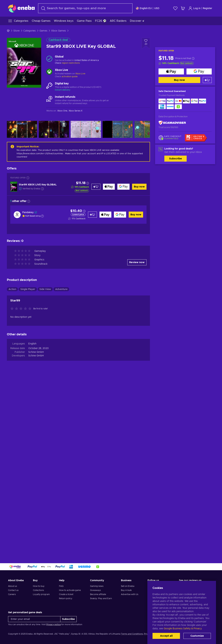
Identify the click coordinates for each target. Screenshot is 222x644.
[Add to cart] (207, 80)
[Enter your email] (34, 619)
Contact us (13, 590)
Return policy (66, 598)
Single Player (28, 289)
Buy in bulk (126, 590)
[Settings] (148, 8)
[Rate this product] (22, 309)
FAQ (61, 586)
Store (16, 31)
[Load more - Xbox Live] (49, 72)
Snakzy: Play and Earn (101, 598)
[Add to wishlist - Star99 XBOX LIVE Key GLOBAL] (146, 43)
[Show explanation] (42, 216)
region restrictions (71, 63)
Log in (194, 8)
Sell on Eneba (128, 586)
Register (208, 8)
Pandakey (28, 212)
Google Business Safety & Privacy (183, 629)
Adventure (61, 289)
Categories (30, 31)
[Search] (85, 8)
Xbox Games (59, 31)
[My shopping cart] (183, 8)
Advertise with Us (130, 594)
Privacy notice (54, 624)
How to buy (39, 586)
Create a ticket (66, 594)
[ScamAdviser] (172, 123)
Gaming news (97, 586)
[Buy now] (171, 71)
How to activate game (70, 590)
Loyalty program (41, 594)
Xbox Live (80, 74)
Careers (12, 594)
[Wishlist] (175, 8)
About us (13, 586)
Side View (45, 289)
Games (43, 31)
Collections (38, 590)
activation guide (70, 77)
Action (12, 289)
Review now (137, 262)
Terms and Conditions (132, 634)
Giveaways (95, 590)
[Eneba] (21, 8)
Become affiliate (98, 594)
